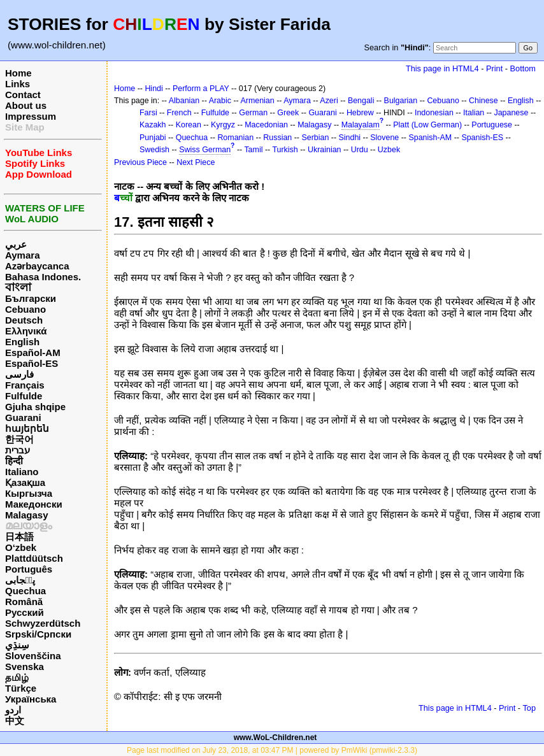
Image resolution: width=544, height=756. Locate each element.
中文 (15, 721)
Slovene (384, 138)
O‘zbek (21, 547)
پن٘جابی (20, 580)
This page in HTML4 (442, 68)
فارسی (19, 374)
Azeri (329, 101)
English (22, 342)
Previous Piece (140, 162)
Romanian (235, 138)
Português (29, 569)
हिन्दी (14, 461)
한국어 (19, 439)
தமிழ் (17, 677)
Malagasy (27, 515)
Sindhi (350, 138)
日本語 (19, 537)
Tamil (253, 150)
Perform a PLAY (201, 89)
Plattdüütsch (34, 558)
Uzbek (389, 150)
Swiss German (205, 150)
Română (24, 602)
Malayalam (361, 125)
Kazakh (153, 125)
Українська (31, 699)
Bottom (523, 68)
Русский (25, 612)
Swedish (154, 150)
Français (25, 385)
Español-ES (32, 363)
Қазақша (25, 482)
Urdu (360, 150)
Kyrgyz (223, 125)
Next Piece (196, 162)
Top (529, 708)
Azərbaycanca (37, 266)
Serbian (315, 138)
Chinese (483, 101)
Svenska (25, 667)
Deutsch (24, 320)
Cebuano (25, 309)
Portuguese (492, 125)
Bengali (361, 101)
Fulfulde (24, 396)
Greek (288, 113)
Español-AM (33, 353)
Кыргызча (29, 493)
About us (26, 105)
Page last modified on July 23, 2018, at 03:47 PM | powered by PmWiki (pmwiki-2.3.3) (272, 750)
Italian (474, 113)
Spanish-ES (482, 138)
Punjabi (153, 138)
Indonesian (434, 113)
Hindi (154, 89)
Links (18, 84)
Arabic (220, 101)
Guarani (23, 417)
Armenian (257, 101)
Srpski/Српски (38, 634)
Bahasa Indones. (43, 277)
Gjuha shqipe (35, 407)
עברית (18, 450)
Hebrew (360, 113)
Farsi (148, 113)
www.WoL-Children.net (276, 738)
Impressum (31, 116)
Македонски (34, 504)
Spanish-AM (430, 138)
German (253, 113)
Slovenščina (33, 656)
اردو (13, 710)
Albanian (184, 101)
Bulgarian (401, 101)
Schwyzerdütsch (43, 623)
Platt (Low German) (427, 125)
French (179, 113)
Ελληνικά (26, 331)
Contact (23, 95)
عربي (16, 244)
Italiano (22, 472)
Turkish (285, 150)
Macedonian (266, 125)
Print (494, 68)
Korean (189, 125)
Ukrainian (325, 150)
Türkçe (21, 688)
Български (31, 298)
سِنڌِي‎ (17, 645)
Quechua (25, 591)
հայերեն (27, 428)
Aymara (22, 255)
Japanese (511, 113)
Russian (277, 138)
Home (18, 73)
